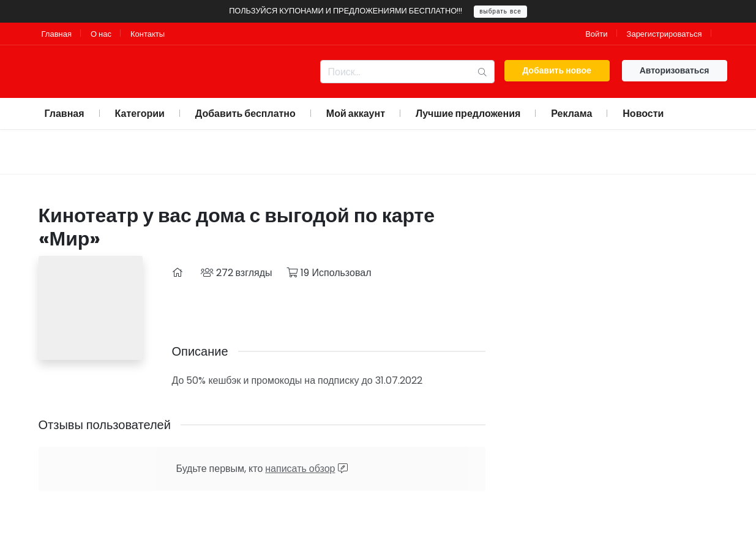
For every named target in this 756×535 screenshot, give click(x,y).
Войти (596, 34)
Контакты (148, 34)
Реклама (571, 114)
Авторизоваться (675, 70)
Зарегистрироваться (664, 34)
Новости (643, 114)
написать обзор (300, 469)
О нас (101, 34)
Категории (140, 114)
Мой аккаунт (356, 114)
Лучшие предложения (468, 114)
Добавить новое (557, 70)
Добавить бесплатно (245, 114)
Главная (57, 34)
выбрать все (500, 11)
